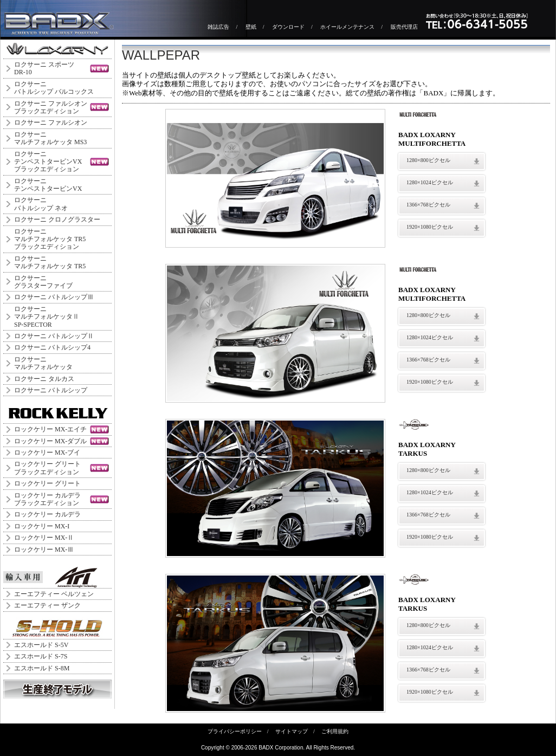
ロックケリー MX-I (42, 526)
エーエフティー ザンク (47, 605)
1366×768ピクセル (428, 205)
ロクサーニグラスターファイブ (43, 282)
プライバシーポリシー (235, 731)
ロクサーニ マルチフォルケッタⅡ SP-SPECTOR (47, 317)
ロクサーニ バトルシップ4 (52, 347)
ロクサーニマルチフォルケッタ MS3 (50, 138)
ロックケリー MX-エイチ (50, 429)
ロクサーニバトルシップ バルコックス (54, 88)
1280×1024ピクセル (430, 182)
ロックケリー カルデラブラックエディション (47, 499)
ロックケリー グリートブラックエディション (47, 468)
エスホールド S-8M (42, 668)
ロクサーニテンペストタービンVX (48, 185)
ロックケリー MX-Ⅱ (44, 538)
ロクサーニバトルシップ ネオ (41, 204)
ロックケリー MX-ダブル (50, 441)
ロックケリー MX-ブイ (47, 453)
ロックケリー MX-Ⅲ (44, 550)
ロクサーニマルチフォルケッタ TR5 (50, 262)
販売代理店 (404, 27)
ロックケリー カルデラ (47, 514)
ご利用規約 (335, 731)
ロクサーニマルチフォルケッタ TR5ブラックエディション (50, 239)
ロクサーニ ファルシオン (51, 122)
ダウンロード (288, 27)
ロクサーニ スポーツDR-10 (44, 68)
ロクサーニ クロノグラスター (57, 219)
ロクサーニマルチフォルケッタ (43, 363)
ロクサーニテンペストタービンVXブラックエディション (48, 162)
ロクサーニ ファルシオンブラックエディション (51, 107)
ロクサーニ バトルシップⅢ (54, 297)
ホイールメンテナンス (347, 27)
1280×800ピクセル (428, 160)
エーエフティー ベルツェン (54, 594)
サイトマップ (292, 731)
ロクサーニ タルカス (44, 379)
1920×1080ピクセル (430, 227)
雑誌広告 (218, 27)
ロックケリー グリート (47, 483)
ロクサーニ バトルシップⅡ (54, 336)
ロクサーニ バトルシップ (51, 390)
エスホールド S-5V (41, 645)
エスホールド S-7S (41, 656)
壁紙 (251, 27)
